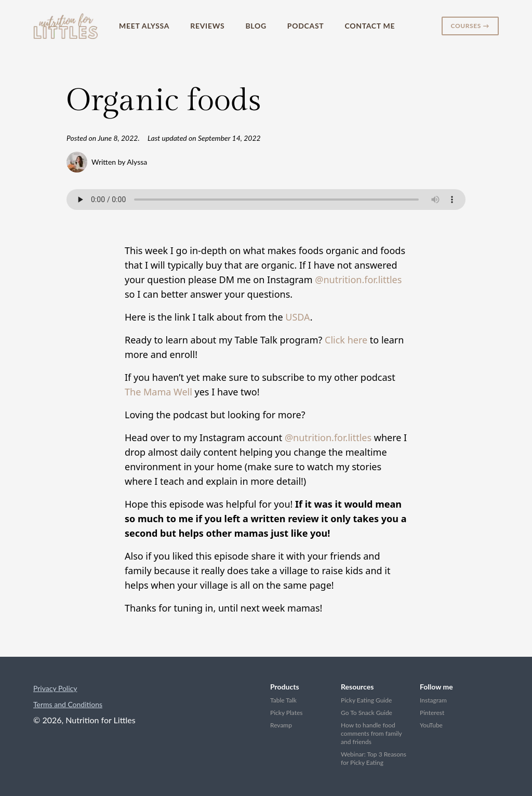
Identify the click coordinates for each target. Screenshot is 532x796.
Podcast (306, 26)
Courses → (470, 26)
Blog (256, 26)
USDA (297, 317)
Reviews (207, 26)
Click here (346, 340)
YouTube (431, 725)
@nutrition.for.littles (358, 280)
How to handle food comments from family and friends (371, 733)
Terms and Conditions (68, 704)
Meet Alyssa (144, 26)
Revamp (281, 725)
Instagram (433, 700)
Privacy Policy (55, 688)
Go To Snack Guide (367, 713)
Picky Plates (287, 713)
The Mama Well (158, 392)
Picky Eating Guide (366, 700)
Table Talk (283, 700)
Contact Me (370, 26)
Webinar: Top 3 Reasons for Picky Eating (374, 758)
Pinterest (432, 713)
